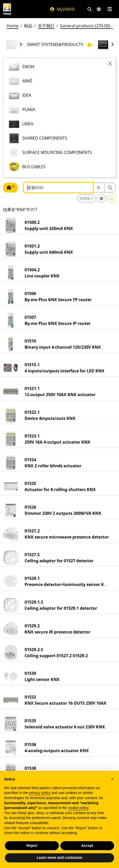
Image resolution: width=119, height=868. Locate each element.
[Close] (110, 64)
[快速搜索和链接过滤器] (90, 9)
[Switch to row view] (112, 198)
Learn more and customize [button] (59, 858)
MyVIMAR (62, 9)
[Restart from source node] (99, 188)
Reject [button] (32, 846)
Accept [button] (87, 846)
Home (13, 26)
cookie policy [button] (78, 808)
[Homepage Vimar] (7, 9)
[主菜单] (110, 9)
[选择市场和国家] (99, 9)
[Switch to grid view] (101, 198)
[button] (112, 779)
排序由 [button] (85, 198)
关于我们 (46, 26)
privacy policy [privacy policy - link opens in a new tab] (40, 793)
